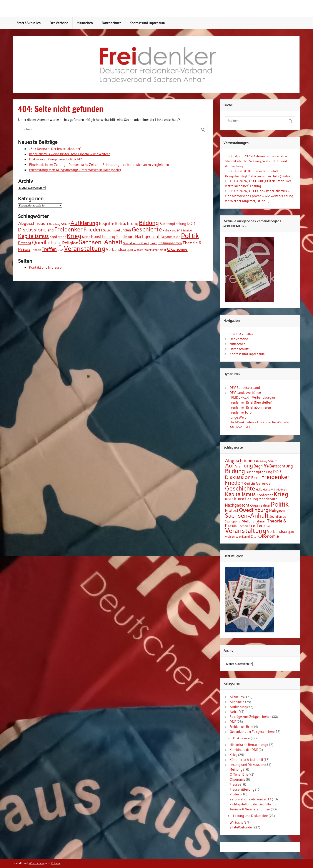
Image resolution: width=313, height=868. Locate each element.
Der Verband (59, 23)
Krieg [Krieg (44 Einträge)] (74, 236)
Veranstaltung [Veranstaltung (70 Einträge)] (85, 249)
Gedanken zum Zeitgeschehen (252, 732)
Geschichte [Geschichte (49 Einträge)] (147, 229)
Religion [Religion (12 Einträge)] (70, 243)
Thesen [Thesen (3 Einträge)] (36, 250)
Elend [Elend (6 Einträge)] (49, 230)
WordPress (37, 863)
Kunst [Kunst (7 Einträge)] (96, 237)
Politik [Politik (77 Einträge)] (190, 236)
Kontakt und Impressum (147, 23)
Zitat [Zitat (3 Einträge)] (163, 250)
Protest (235, 794)
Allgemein (237, 702)
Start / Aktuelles (29, 23)
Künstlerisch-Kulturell (246, 760)
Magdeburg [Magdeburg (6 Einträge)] (125, 237)
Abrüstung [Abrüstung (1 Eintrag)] (54, 224)
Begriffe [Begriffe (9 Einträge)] (107, 224)
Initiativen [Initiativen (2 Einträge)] (187, 230)
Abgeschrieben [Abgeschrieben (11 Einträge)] (33, 223)
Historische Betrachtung (248, 745)
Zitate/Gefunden (242, 827)
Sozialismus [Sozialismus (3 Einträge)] (132, 243)
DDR (233, 722)
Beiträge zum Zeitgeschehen (251, 717)
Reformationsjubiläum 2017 (250, 799)
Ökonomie (237, 780)
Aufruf (235, 712)
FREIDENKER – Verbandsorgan (252, 397)
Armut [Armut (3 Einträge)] (65, 224)
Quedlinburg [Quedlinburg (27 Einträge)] (47, 242)
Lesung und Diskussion (247, 765)
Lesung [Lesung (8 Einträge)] (109, 237)
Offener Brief (240, 775)
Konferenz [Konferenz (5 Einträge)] (58, 237)
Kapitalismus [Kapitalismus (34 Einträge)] (33, 236)
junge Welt (238, 417)
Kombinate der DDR (244, 750)
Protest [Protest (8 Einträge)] (25, 243)
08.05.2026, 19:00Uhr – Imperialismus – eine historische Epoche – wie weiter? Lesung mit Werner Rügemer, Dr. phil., (259, 196)
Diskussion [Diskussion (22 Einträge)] (31, 230)
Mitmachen (85, 23)
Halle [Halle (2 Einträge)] (166, 230)
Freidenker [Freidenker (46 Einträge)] (69, 229)
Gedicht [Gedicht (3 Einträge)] (108, 230)
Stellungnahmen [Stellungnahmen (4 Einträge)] (170, 243)
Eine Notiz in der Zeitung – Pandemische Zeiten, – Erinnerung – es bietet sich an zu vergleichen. (100, 165)
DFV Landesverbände (245, 393)
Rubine (56, 863)
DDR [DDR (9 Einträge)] (191, 224)
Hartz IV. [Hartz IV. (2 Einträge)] (175, 230)
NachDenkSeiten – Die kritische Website (259, 422)
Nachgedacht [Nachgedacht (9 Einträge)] (147, 237)
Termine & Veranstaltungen (250, 809)
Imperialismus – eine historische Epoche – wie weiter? (69, 154)
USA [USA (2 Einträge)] (60, 250)
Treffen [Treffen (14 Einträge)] (49, 249)
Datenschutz (111, 23)
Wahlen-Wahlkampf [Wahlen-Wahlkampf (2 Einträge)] (146, 250)
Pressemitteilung (242, 790)
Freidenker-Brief (241, 727)
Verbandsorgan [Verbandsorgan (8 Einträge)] (119, 249)
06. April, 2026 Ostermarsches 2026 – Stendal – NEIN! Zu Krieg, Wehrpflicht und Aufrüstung (256, 161)
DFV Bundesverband (245, 388)
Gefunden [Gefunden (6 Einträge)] (123, 230)
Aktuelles (237, 697)
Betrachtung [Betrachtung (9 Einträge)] (127, 224)
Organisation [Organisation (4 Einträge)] (170, 237)
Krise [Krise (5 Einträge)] (86, 237)
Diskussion (242, 738)
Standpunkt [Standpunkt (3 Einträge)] (149, 243)
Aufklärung (238, 707)
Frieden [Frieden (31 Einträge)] (93, 229)
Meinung (236, 770)
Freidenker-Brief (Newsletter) (251, 402)
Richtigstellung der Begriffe (250, 804)
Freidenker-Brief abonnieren (250, 407)
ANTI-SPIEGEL (240, 427)
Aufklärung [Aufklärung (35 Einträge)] (84, 223)
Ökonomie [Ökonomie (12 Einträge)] (177, 249)
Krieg (234, 755)
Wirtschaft (238, 823)
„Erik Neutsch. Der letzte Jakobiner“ (55, 149)
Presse (235, 785)
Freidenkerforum (242, 412)
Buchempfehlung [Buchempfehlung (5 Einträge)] (173, 224)
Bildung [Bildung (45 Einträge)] (149, 223)
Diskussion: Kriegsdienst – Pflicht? (55, 159)
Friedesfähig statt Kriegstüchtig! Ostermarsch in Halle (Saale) (75, 170)
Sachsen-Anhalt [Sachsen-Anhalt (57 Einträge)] (101, 242)
